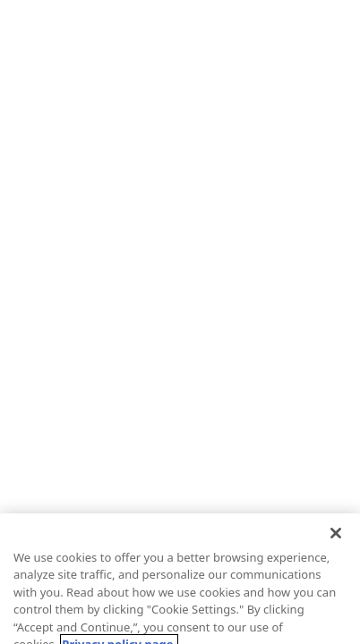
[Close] (336, 543)
